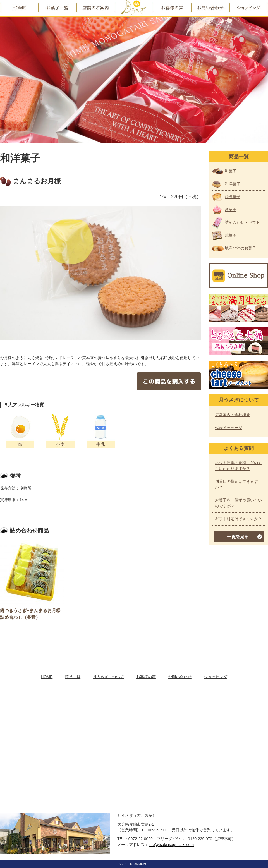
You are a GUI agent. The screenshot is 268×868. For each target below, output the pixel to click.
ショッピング (216, 677)
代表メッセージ (229, 428)
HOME (47, 677)
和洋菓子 (233, 184)
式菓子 (231, 235)
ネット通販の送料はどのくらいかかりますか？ (238, 466)
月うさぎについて (108, 677)
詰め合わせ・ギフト (242, 222)
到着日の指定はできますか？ (236, 484)
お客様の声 (146, 677)
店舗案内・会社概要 (233, 415)
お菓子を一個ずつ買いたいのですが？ (238, 503)
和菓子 (231, 171)
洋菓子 (231, 210)
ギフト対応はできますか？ (238, 519)
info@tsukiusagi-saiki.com (171, 845)
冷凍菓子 (233, 197)
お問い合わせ (180, 677)
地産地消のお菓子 (240, 248)
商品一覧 (73, 677)
